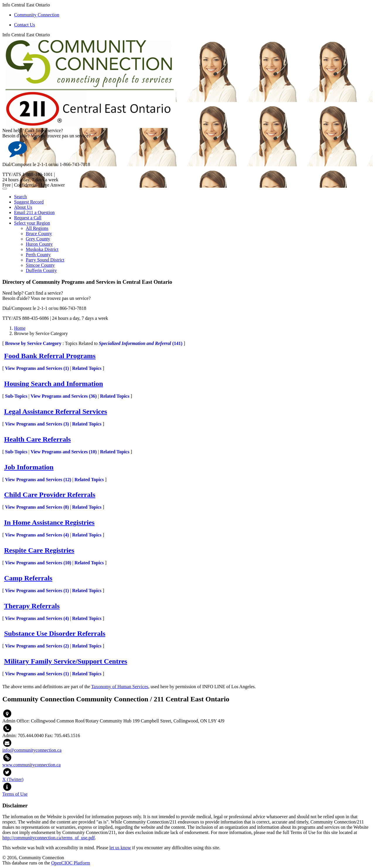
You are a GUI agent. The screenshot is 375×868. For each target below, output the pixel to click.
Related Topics (87, 368)
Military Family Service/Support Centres (66, 661)
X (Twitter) (13, 779)
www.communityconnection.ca (31, 765)
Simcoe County (40, 265)
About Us (23, 207)
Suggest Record (29, 202)
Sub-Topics (16, 396)
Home (20, 328)
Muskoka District (42, 249)
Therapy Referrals (32, 606)
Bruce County (39, 234)
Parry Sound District (45, 260)
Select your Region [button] (32, 223)
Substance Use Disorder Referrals (55, 633)
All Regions (37, 228)
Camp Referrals (28, 578)
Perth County (38, 255)
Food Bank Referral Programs (50, 356)
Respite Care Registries (39, 550)
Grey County (38, 239)
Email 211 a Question (34, 212)
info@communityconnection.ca (32, 750)
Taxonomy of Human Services (120, 687)
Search (21, 197)
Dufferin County (41, 270)
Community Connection (37, 15)
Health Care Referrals (37, 439)
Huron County (39, 244)
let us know (120, 848)
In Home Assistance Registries (49, 522)
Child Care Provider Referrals (50, 495)
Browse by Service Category (33, 343)
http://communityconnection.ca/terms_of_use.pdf (48, 838)
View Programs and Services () (37, 368)
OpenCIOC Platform (71, 863)
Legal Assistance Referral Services (56, 411)
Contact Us (25, 25)
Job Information (29, 467)
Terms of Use (15, 794)
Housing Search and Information (54, 384)
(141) (140, 343)
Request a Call (28, 218)
